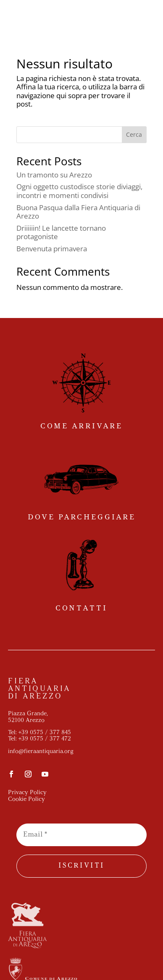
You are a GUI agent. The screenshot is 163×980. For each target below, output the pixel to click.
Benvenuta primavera (52, 249)
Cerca (134, 134)
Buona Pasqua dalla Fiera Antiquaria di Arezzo (78, 212)
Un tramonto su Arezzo (54, 175)
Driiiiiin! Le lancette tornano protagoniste (61, 232)
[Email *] (81, 835)
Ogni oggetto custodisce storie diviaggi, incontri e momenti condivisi (79, 191)
